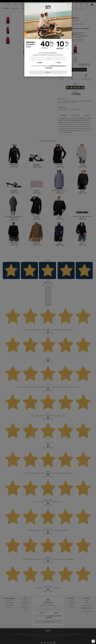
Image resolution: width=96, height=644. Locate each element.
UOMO (58, 63)
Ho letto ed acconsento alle (48, 67)
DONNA (39, 63)
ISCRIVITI (48, 72)
